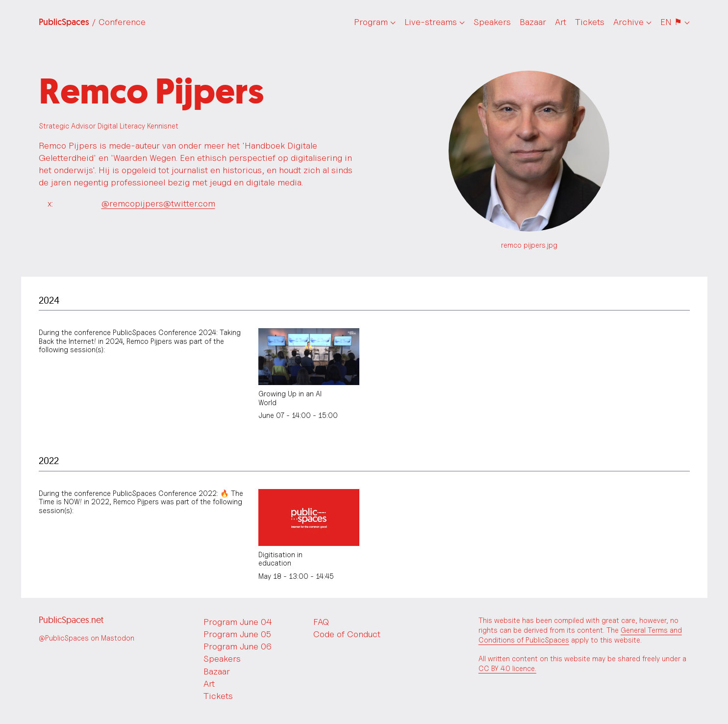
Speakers (492, 22)
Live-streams (431, 22)
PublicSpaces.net (71, 620)
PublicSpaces (92, 22)
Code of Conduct (347, 634)
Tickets (590, 22)
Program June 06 (238, 646)
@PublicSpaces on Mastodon (87, 638)
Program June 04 (238, 622)
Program (371, 22)
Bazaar (533, 22)
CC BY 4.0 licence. (507, 668)
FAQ (321, 622)
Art (561, 22)
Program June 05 (237, 634)
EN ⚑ (671, 22)
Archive (628, 22)
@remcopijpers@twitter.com (158, 203)
